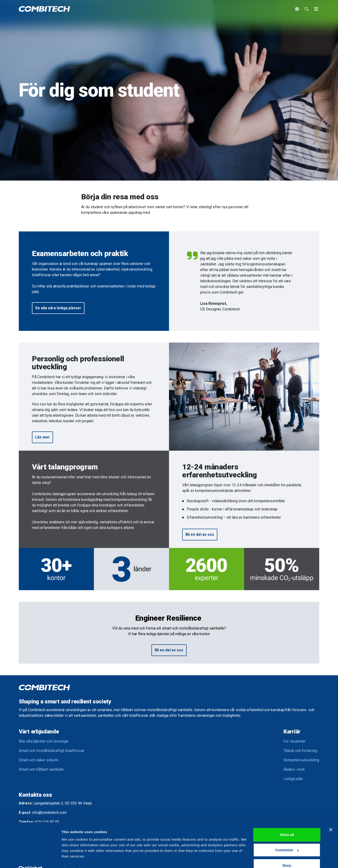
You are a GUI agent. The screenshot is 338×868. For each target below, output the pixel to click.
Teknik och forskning (300, 751)
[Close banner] (331, 819)
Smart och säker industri (39, 760)
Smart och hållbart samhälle (41, 769)
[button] (58, 308)
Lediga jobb (293, 779)
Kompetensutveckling (301, 760)
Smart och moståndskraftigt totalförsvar (52, 751)
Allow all (287, 824)
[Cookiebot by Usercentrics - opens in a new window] (30, 859)
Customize (287, 840)
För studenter (295, 741)
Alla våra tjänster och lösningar (44, 741)
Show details (72, 859)
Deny (287, 855)
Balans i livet (294, 769)
